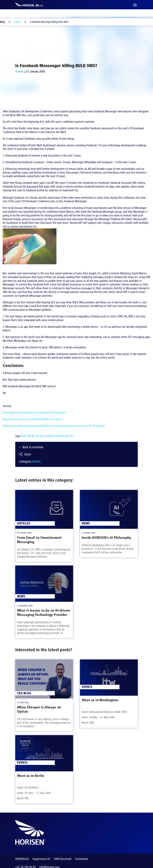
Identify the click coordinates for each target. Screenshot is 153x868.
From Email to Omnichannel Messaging (39, 540)
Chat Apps (39, 436)
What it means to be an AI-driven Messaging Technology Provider (43, 612)
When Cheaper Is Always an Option (39, 709)
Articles (17, 22)
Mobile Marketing (57, 436)
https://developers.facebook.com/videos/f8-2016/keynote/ (34, 413)
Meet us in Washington (100, 700)
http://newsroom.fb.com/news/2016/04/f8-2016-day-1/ (33, 419)
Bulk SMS (26, 436)
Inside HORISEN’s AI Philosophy (106, 538)
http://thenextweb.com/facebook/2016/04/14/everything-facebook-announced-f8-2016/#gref (54, 426)
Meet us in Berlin (31, 776)
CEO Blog (24, 693)
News (21, 596)
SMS (71, 436)
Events (22, 762)
